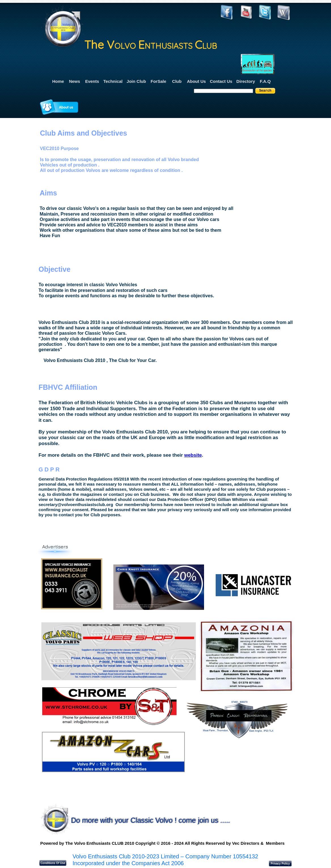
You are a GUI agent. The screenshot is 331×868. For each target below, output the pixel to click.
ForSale (158, 81)
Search (265, 91)
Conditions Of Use (53, 863)
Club (177, 81)
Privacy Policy (280, 864)
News (74, 81)
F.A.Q (265, 81)
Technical (113, 81)
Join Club (136, 81)
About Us (197, 81)
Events (92, 81)
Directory (246, 81)
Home (58, 81)
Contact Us (221, 81)
